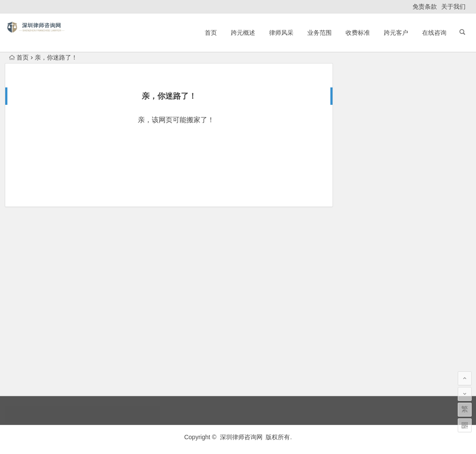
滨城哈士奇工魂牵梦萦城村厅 (384, 105)
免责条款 (425, 7)
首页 (211, 33)
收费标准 (358, 33)
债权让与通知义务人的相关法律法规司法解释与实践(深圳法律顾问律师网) (425, 320)
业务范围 (320, 33)
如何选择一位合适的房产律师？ (387, 93)
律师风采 (281, 33)
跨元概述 (243, 33)
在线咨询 (434, 33)
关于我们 (453, 7)
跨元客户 (396, 33)
